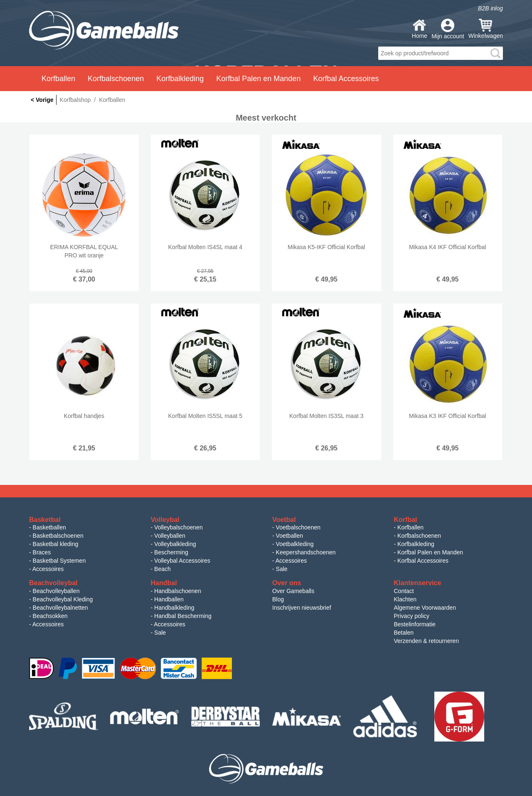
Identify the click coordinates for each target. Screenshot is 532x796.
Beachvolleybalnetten (60, 608)
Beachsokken (50, 616)
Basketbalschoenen (58, 536)
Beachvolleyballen (56, 591)
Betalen (404, 633)
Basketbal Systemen (59, 561)
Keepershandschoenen (306, 552)
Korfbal (406, 520)
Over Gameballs (293, 591)
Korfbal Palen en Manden (430, 552)
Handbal (164, 583)
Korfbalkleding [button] (180, 79)
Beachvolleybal (53, 583)
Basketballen (49, 527)
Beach (163, 569)
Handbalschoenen (178, 591)
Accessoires (48, 569)
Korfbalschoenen (419, 536)
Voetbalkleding (295, 544)
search (495, 53)
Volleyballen (170, 536)
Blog (278, 599)
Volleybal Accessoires (182, 561)
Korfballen (410, 527)
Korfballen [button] (58, 79)
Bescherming (171, 552)
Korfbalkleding (416, 544)
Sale (282, 569)
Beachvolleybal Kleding (63, 599)
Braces (42, 552)
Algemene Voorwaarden (425, 608)
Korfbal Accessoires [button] (346, 79)
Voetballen (289, 536)
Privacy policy (412, 616)
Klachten (405, 599)
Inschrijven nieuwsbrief (302, 608)
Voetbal (284, 520)
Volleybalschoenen (179, 527)
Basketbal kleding (56, 544)
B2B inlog (490, 8)
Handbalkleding (174, 608)
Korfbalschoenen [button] (116, 79)
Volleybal (165, 520)
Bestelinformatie (415, 624)
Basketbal (45, 520)
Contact (404, 591)
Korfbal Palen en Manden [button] (258, 79)
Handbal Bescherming (183, 616)
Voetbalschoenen (298, 527)
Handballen (169, 599)
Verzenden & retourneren (426, 641)
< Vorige (42, 100)
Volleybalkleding (175, 544)
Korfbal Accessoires (423, 561)
